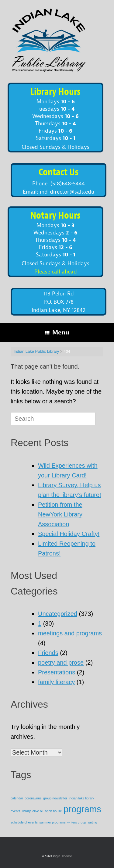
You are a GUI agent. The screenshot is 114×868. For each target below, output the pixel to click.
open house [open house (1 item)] (54, 811)
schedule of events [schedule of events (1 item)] (24, 822)
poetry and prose (61, 663)
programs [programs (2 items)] (82, 809)
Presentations (57, 672)
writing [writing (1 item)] (93, 822)
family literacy (56, 682)
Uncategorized (58, 614)
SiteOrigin (53, 856)
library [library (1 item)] (26, 811)
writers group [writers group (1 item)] (77, 822)
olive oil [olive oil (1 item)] (38, 811)
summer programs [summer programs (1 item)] (52, 822)
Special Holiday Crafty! (69, 534)
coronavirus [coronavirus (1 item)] (33, 798)
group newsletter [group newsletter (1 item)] (55, 798)
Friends (48, 653)
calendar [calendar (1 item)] (17, 798)
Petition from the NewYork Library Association (60, 514)
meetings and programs (70, 633)
